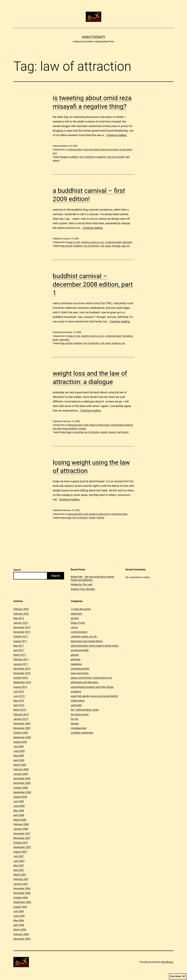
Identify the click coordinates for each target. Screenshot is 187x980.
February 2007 (21, 879)
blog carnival (66, 246)
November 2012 (22, 632)
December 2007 (22, 834)
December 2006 (22, 888)
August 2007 (20, 852)
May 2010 (19, 701)
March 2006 (20, 930)
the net (74, 719)
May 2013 (19, 618)
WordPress (167, 962)
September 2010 (22, 682)
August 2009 (20, 742)
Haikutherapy (93, 37)
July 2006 (19, 911)
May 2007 (19, 866)
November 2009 (22, 728)
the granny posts (80, 714)
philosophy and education (84, 682)
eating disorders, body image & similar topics (89, 425)
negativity (101, 157)
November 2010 (22, 673)
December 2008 (22, 778)
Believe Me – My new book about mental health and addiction (92, 578)
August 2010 (20, 687)
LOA (102, 246)
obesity (104, 432)
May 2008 (19, 811)
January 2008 (21, 829)
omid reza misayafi (115, 157)
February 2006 (21, 934)
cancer (74, 627)
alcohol (75, 618)
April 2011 (19, 650)
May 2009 (19, 756)
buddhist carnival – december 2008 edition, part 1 (93, 284)
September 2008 (22, 792)
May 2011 (19, 646)
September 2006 (22, 902)
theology (116, 246)
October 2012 (21, 636)
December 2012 (22, 627)
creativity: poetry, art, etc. (93, 242)
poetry (108, 246)
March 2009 (20, 765)
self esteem (123, 432)
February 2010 (21, 714)
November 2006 (22, 893)
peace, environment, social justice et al (91, 678)
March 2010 (20, 710)
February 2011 (21, 659)
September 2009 (22, 737)
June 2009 (19, 751)
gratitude (76, 659)
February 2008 (21, 824)
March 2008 (20, 820)
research (112, 432)
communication (75, 150)
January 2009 (21, 774)
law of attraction (88, 157)
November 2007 (22, 838)
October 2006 (21, 898)
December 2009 (22, 724)
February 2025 (21, 609)
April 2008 (19, 815)
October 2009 (21, 733)
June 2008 (19, 806)
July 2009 (19, 746)
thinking (100, 518)
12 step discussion (81, 609)
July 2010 (19, 692)
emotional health (113, 242)
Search (17, 570)
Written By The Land (81, 585)
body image (66, 432)
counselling (78, 432)
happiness (76, 664)
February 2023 (21, 614)
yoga (123, 246)
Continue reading (116, 135)
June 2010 (19, 696)
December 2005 (22, 939)
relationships (78, 701)
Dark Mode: (178, 976)
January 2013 (21, 623)
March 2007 (20, 875)
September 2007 (22, 847)
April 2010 (19, 705)
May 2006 (19, 920)
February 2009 (21, 769)
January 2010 (21, 719)
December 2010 (22, 669)
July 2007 (19, 856)
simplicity (116, 343)
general (75, 655)
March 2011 (20, 655)
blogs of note (74, 242)
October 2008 (21, 788)
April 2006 (19, 925)
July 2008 (19, 801)
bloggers (64, 157)
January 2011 (21, 664)
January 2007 (21, 884)
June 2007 (19, 861)
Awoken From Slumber (83, 589)
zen (128, 246)
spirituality (127, 242)
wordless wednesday (82, 733)
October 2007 (21, 843)
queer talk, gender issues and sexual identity (94, 696)
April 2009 (19, 760)
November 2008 (22, 783)
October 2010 (21, 678)
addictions (76, 614)
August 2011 (20, 641)
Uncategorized (79, 728)
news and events (91, 150)
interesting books (119, 514)
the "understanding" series (85, 710)
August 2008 (20, 797)
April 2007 (19, 870)
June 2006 (19, 916)
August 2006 (20, 907)
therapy (82, 429)
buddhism (74, 157)
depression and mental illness (87, 641)
